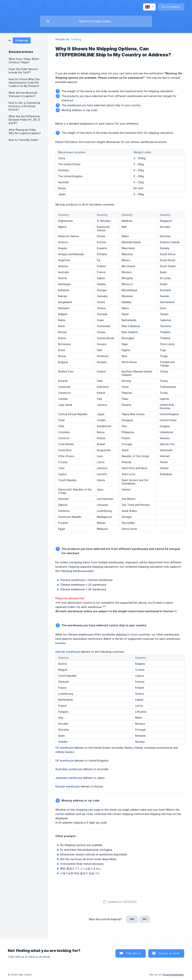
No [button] (145, 919)
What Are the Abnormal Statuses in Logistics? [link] (23, 94)
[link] (20, 40)
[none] (149, 7)
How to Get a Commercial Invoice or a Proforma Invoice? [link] (24, 106)
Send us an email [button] (169, 953)
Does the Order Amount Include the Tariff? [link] (23, 71)
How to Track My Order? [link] (24, 140)
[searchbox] (96, 21)
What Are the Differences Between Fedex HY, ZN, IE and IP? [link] (24, 120)
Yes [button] (132, 919)
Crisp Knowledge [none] (173, 975)
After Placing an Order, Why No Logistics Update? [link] (25, 132)
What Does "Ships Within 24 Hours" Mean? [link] (24, 61)
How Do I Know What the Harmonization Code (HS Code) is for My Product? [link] (24, 83)
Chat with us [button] (133, 953)
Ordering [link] (76, 39)
